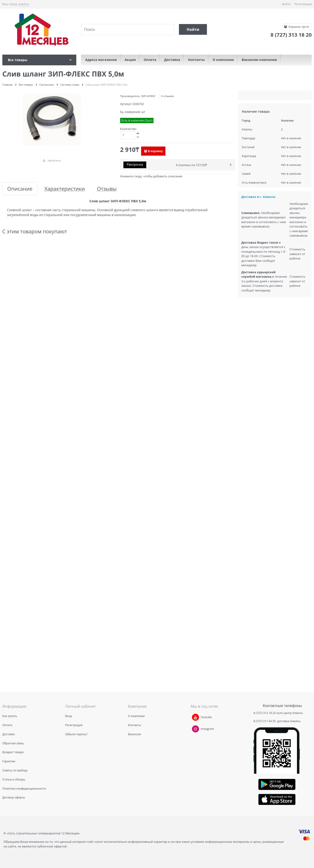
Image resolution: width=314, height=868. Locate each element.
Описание (20, 189)
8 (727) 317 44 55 (265, 721)
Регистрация (303, 4)
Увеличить (54, 160)
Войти (286, 4)
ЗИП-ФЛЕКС (148, 96)
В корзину (155, 151)
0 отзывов (167, 96)
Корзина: (298, 27)
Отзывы (107, 189)
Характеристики (65, 189)
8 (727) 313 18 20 (265, 713)
